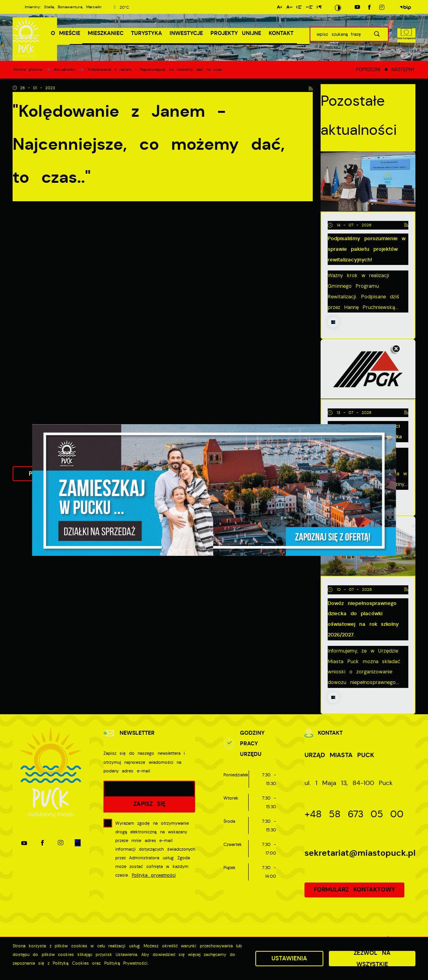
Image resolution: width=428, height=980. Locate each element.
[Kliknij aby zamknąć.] (396, 349)
